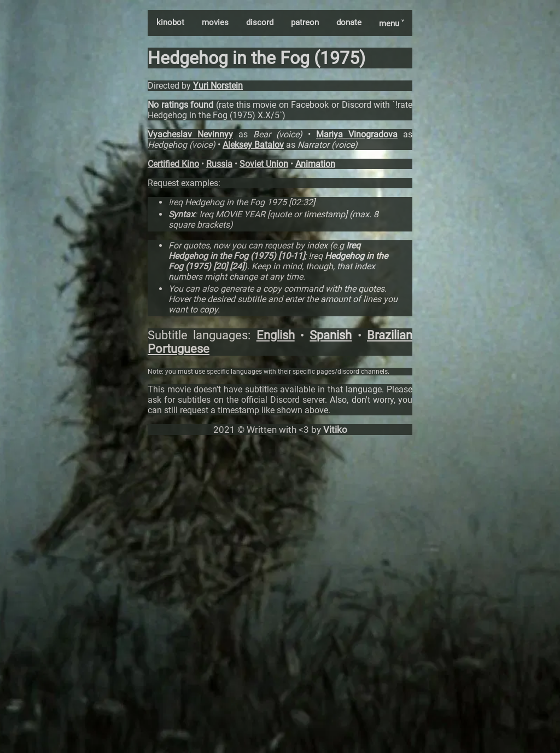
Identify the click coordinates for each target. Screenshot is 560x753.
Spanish (331, 335)
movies (215, 22)
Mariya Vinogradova (357, 134)
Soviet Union (264, 164)
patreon (305, 22)
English (276, 335)
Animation (315, 164)
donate (349, 22)
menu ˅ (391, 24)
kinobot (170, 22)
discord (260, 22)
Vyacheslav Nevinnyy (190, 134)
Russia (219, 164)
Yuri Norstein (218, 86)
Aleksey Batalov (253, 145)
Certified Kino (173, 164)
